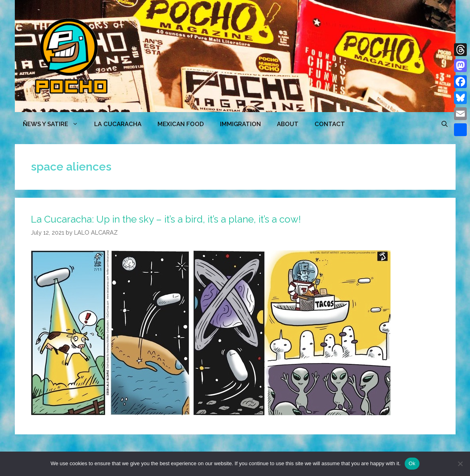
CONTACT (330, 124)
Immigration (240, 124)
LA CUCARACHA (118, 124)
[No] (460, 464)
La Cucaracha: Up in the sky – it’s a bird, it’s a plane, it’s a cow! (166, 219)
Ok (412, 463)
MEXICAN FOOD (181, 124)
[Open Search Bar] (445, 124)
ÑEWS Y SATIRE (54, 124)
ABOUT (288, 124)
